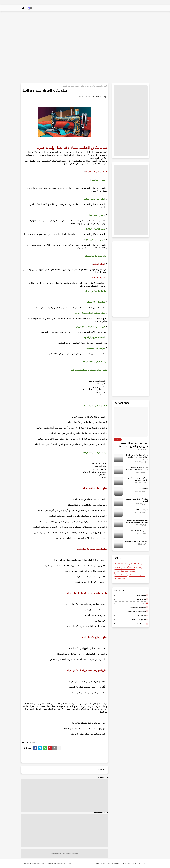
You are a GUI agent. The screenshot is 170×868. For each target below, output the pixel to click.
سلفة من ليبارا (143, 488)
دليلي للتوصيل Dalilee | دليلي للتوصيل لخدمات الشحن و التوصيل (137, 468)
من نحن (110, 863)
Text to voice (121, 579)
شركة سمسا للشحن (141, 510)
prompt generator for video (126, 571)
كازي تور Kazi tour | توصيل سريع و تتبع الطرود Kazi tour (133, 445)
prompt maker (122, 575)
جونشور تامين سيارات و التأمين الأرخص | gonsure (138, 479)
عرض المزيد (102, 769)
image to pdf (136, 563)
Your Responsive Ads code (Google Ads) (65, 853)
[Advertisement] (85, 30)
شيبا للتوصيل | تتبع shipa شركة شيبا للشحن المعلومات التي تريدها (137, 521)
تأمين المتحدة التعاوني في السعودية (136, 541)
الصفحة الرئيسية (102, 86)
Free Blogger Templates (65, 863)
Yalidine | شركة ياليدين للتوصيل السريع (137, 500)
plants (92, 86)
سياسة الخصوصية (120, 863)
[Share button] (59, 748)
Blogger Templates (38, 863)
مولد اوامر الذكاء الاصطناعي (139, 531)
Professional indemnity (133, 567)
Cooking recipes (122, 563)
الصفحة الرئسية (101, 863)
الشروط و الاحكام (134, 863)
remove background (138, 575)
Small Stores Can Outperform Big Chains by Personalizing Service (137, 457)
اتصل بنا (144, 863)
